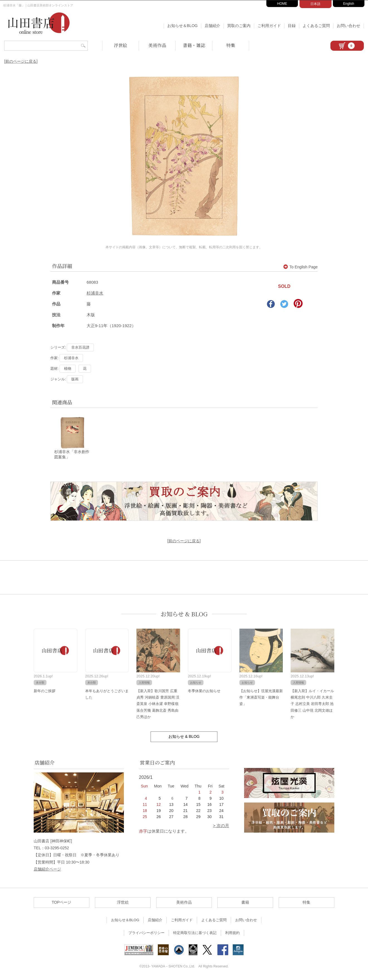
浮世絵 (121, 45)
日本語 (315, 4)
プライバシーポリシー (146, 933)
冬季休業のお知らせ (204, 691)
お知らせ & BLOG (184, 614)
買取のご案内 (239, 26)
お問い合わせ (349, 26)
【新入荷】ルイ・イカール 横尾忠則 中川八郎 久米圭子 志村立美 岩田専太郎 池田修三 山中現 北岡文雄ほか (312, 704)
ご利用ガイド (269, 26)
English (349, 4)
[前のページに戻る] (21, 61)
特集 (231, 45)
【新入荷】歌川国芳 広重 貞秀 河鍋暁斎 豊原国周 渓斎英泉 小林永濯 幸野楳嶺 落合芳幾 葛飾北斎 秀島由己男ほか (158, 704)
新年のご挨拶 (45, 691)
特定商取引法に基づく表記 (195, 933)
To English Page (300, 267)
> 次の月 (221, 826)
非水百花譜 (80, 347)
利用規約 (232, 933)
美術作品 (157, 45)
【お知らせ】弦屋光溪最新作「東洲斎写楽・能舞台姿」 (261, 698)
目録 (292, 26)
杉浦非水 (95, 293)
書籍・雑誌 (194, 45)
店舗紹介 (212, 26)
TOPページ (62, 903)
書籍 (245, 903)
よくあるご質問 (316, 26)
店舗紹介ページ (47, 869)
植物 (68, 369)
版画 (75, 379)
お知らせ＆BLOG (182, 26)
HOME (282, 4)
